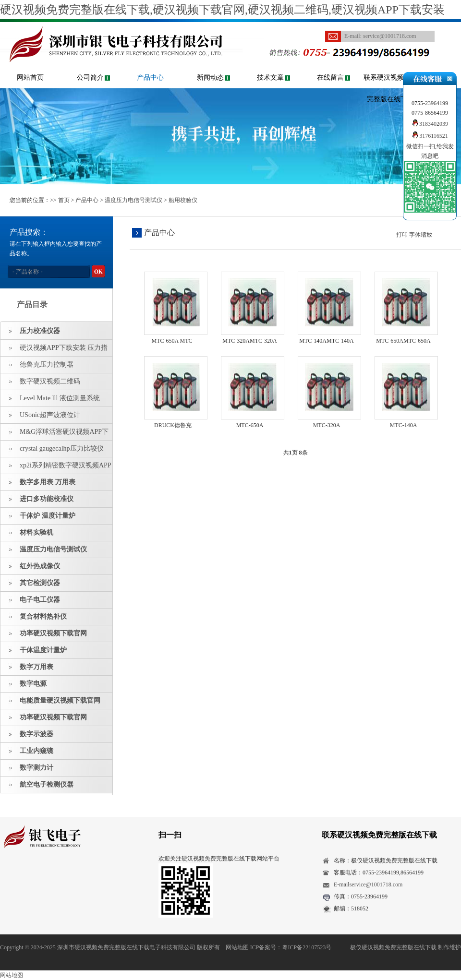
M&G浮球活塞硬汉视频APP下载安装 (55, 434)
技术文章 (270, 78)
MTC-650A (250, 425)
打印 (402, 235)
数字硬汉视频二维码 (50, 381)
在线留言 (330, 78)
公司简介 (90, 78)
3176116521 (430, 136)
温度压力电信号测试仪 (133, 200)
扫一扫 (170, 835)
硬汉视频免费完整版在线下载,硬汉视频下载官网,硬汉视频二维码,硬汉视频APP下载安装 (222, 10)
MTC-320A (327, 425)
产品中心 (150, 78)
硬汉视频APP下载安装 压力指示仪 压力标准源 (54, 350)
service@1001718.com (390, 36)
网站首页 (30, 78)
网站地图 (237, 947)
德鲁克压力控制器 (47, 365)
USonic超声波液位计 (50, 415)
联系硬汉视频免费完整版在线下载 (390, 88)
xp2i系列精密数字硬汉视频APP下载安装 (56, 468)
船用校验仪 (183, 200)
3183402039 (430, 124)
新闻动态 (210, 78)
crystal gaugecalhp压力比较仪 (62, 448)
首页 (64, 200)
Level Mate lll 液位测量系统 (60, 398)
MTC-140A (404, 425)
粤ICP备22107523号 (307, 947)
